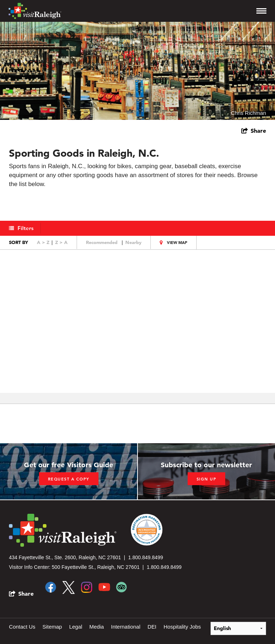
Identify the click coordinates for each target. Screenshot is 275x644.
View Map (177, 243)
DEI (153, 627)
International (127, 627)
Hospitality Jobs (183, 627)
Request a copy (69, 479)
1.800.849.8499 (146, 557)
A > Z (43, 242)
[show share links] (254, 131)
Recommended (102, 242)
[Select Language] (238, 628)
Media (97, 627)
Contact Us (22, 627)
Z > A (61, 242)
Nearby (133, 242)
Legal (76, 627)
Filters (26, 228)
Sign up (207, 479)
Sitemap (52, 627)
